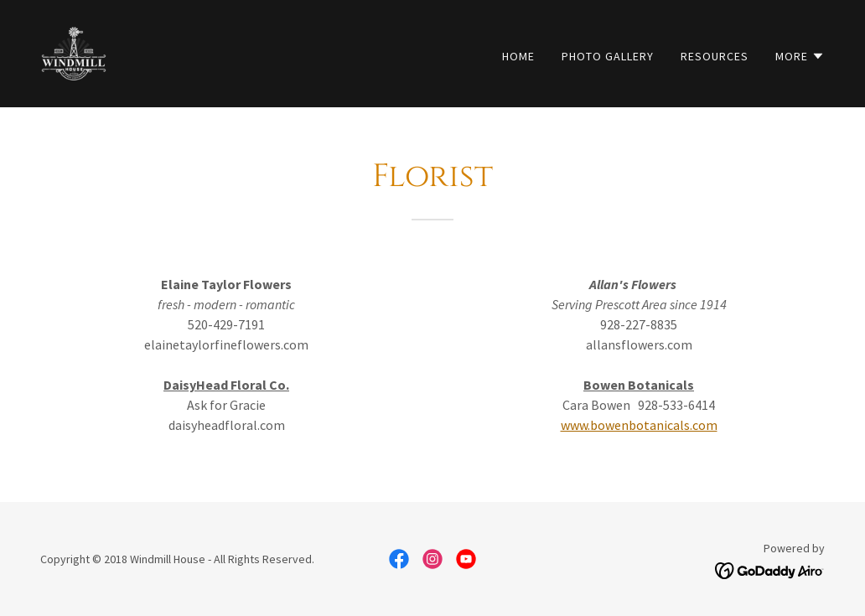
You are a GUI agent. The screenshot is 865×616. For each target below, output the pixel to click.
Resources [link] (715, 56)
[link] (74, 52)
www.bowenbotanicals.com (639, 425)
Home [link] (518, 56)
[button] (800, 56)
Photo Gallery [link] (608, 56)
